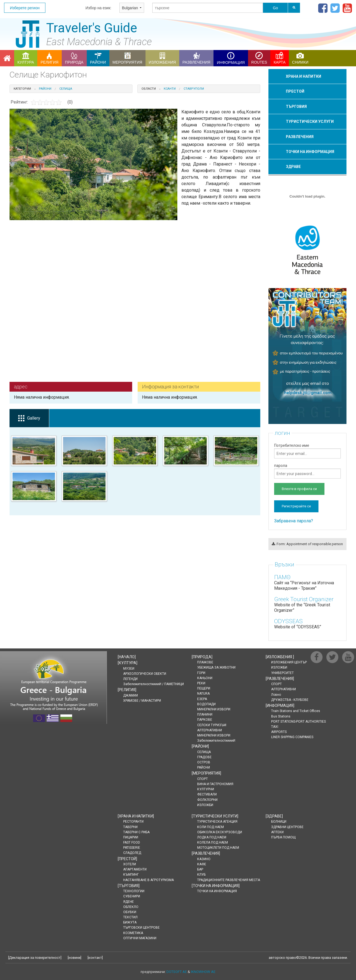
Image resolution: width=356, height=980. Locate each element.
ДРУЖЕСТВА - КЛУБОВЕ (290, 700)
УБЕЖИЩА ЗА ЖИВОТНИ (216, 667)
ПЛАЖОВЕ (205, 662)
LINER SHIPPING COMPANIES (292, 737)
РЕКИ (201, 683)
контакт (95, 958)
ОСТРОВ (204, 762)
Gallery (29, 418)
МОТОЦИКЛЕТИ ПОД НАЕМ (218, 848)
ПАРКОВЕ (205, 720)
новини (75, 958)
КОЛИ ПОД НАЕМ (210, 827)
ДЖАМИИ (131, 695)
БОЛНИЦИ (279, 822)
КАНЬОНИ (205, 678)
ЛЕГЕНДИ (130, 679)
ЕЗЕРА (202, 699)
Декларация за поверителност (35, 958)
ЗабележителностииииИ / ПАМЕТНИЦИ (154, 684)
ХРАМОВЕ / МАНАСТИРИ (142, 701)
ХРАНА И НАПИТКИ (304, 76)
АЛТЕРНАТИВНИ (210, 730)
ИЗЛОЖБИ (205, 805)
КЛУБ (201, 875)
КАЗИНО (204, 859)
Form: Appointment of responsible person (307, 544)
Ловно (276, 695)
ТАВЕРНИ (130, 827)
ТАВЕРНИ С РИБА (136, 832)
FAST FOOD (132, 842)
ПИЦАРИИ (131, 837)
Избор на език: (98, 8)
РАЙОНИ (204, 767)
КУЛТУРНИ (206, 789)
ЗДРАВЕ (293, 167)
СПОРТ (202, 779)
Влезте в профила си (299, 489)
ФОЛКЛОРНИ (207, 800)
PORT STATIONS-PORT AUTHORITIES (298, 722)
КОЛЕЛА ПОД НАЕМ (213, 842)
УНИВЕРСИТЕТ (282, 673)
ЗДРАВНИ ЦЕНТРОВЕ (287, 827)
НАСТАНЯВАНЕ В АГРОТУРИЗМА (148, 880)
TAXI (275, 727)
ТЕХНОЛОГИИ (134, 891)
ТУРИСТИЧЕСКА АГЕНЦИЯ (217, 822)
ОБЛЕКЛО (131, 907)
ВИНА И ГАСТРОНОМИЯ (215, 784)
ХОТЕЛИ (130, 864)
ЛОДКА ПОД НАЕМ (212, 837)
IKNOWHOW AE (203, 972)
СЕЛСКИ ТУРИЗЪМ (212, 725)
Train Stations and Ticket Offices (296, 711)
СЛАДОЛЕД (132, 853)
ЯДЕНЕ (129, 902)
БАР (200, 869)
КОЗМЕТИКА (133, 933)
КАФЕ (202, 864)
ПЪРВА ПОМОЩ (283, 837)
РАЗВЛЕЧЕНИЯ (300, 137)
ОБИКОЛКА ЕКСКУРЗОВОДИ (220, 832)
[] (127, 657)
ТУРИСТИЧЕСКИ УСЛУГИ (310, 121)
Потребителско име (307, 451)
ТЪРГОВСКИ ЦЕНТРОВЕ (141, 928)
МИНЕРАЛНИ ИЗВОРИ (214, 709)
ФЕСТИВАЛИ (207, 794)
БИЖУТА (130, 922)
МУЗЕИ (129, 669)
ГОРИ (201, 673)
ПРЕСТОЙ (295, 91)
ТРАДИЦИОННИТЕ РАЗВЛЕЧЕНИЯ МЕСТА (229, 880)
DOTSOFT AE (177, 972)
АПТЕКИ (277, 832)
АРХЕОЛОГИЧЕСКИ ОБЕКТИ (145, 674)
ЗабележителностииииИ (216, 741)
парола (307, 471)
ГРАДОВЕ (204, 757)
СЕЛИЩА (204, 752)
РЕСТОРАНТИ (133, 822)
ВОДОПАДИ (206, 704)
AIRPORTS (279, 732)
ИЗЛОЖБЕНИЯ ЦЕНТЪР (289, 662)
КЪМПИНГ (131, 875)
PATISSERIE (132, 848)
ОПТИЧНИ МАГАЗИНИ (140, 938)
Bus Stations (281, 716)
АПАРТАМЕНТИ (135, 869)
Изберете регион (25, 8)
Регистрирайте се (296, 506)
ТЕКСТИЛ (130, 917)
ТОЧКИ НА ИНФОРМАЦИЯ (310, 152)
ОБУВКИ (130, 912)
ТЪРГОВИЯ (296, 107)
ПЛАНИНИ (205, 714)
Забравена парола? (294, 521)
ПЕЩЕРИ (204, 688)
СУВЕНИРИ (132, 896)
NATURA (203, 694)
